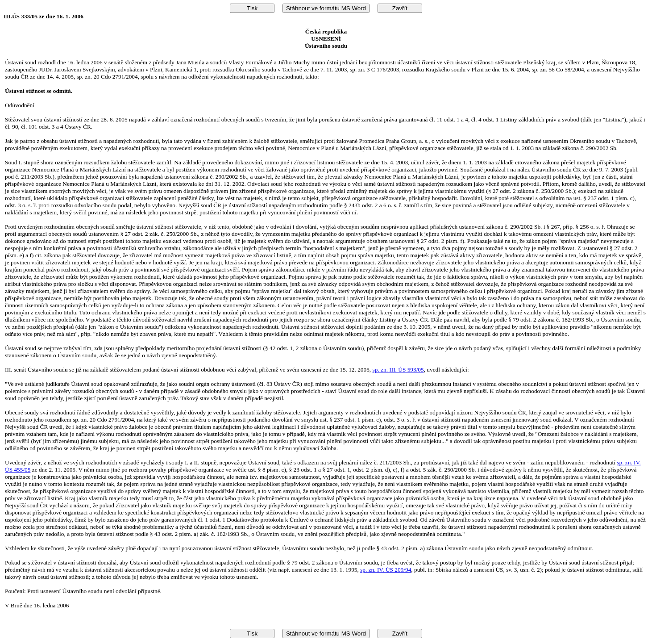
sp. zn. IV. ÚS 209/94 (386, 570)
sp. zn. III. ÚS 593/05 (398, 370)
